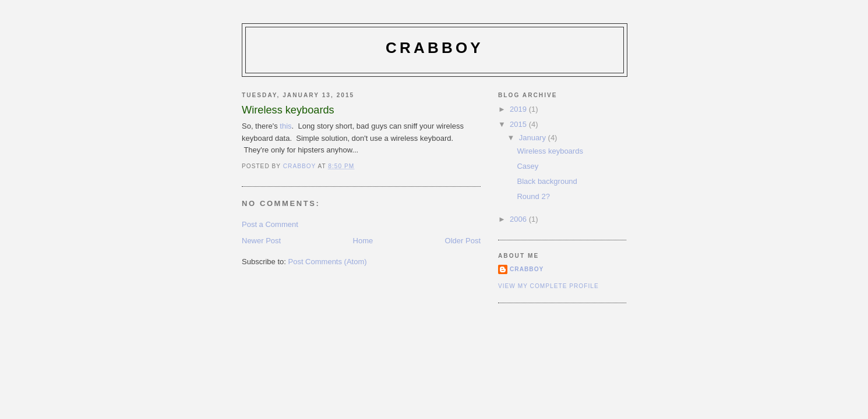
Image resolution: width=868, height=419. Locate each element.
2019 (519, 109)
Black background (547, 181)
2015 (519, 124)
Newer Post (261, 241)
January (534, 138)
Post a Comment (270, 224)
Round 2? (533, 196)
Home (363, 241)
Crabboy (435, 48)
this (285, 126)
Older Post (463, 241)
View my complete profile (548, 286)
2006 (519, 219)
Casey (527, 166)
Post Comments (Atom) (328, 262)
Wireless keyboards (550, 151)
